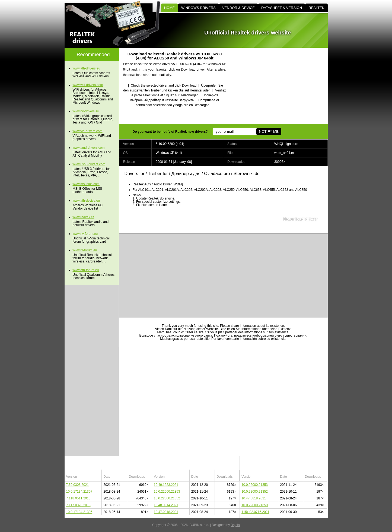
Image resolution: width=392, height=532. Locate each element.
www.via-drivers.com (88, 131)
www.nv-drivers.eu (86, 111)
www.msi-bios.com (86, 184)
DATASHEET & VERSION (282, 8)
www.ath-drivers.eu (87, 68)
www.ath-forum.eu (86, 270)
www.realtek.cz (84, 217)
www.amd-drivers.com (89, 148)
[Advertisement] (282, 86)
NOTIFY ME (269, 132)
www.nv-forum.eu (85, 234)
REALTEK (316, 8)
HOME (169, 8)
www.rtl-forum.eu (85, 250)
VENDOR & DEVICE (238, 8)
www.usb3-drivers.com (89, 164)
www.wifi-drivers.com (88, 85)
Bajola (235, 525)
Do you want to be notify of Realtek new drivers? (170, 132)
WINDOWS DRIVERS (198, 8)
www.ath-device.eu (86, 201)
